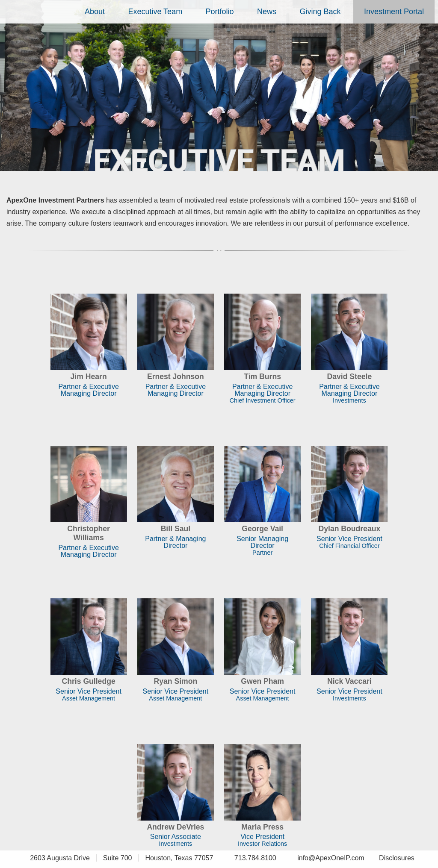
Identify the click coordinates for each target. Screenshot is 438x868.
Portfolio (220, 12)
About (95, 12)
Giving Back (320, 12)
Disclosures (397, 858)
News (267, 12)
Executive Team (155, 12)
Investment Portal (394, 12)
